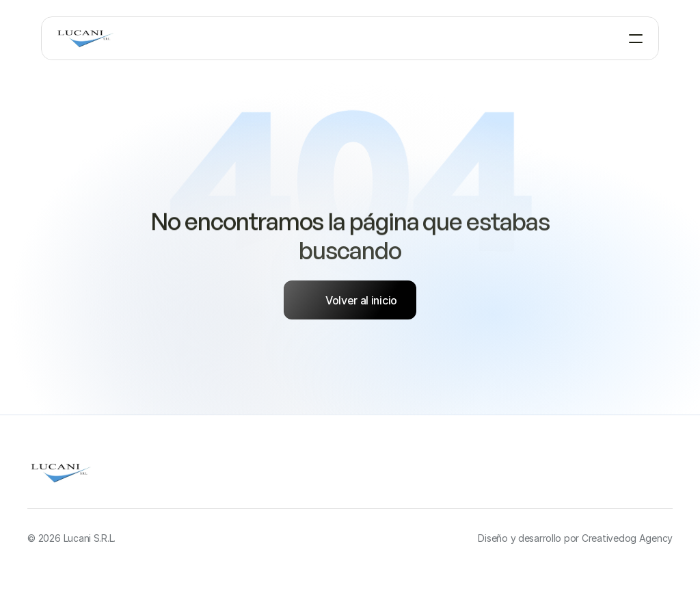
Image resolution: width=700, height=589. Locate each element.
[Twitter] (662, 475)
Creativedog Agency (627, 538)
